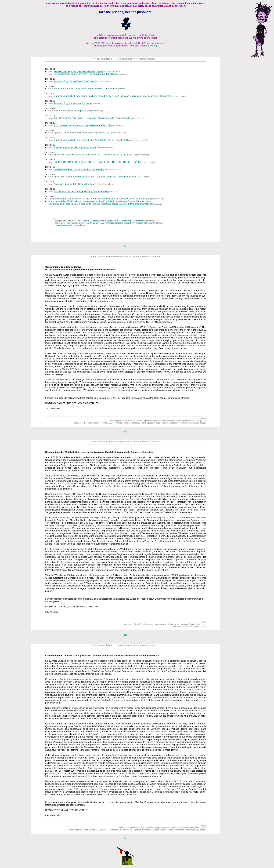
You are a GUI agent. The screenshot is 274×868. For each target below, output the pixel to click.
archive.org (151, 46)
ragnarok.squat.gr (62, 225)
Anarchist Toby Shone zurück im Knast (73, 103)
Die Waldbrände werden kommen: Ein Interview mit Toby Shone (86, 74)
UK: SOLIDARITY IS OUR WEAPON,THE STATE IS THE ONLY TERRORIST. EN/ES (97, 162)
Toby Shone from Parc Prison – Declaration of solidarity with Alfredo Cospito (92, 118)
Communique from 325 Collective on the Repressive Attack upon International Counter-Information (98, 199)
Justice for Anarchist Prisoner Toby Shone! (75, 147)
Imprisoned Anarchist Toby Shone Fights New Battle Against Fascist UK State (93, 140)
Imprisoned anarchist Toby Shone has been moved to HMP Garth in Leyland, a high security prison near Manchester (112, 96)
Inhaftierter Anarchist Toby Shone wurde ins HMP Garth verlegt (85, 89)
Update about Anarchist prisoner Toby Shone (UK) (79, 169)
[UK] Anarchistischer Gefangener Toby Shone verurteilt (81, 191)
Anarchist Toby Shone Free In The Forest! (75, 81)
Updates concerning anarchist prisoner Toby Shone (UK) (82, 133)
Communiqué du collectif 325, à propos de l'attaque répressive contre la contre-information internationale (101, 204)
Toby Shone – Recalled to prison (70, 111)
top (126, 246)
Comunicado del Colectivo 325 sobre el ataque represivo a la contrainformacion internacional (106, 221)
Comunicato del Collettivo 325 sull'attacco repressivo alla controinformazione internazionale (117, 223)
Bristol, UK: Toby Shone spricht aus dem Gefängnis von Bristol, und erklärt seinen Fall (97, 177)
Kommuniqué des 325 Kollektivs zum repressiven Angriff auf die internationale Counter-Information (98, 201)
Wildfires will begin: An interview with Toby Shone (78, 71)
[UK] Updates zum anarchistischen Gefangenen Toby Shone (84, 125)
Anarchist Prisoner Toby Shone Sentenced (75, 184)
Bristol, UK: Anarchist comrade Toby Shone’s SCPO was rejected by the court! (93, 155)
